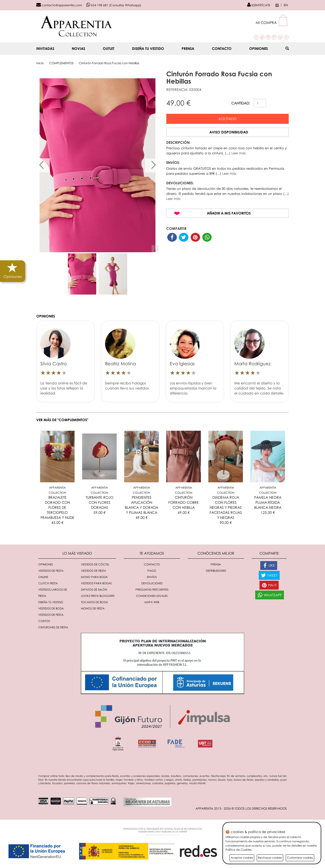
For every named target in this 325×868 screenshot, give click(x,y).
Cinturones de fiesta (53, 627)
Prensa (188, 48)
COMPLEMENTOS (61, 63)
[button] (272, 23)
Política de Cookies (238, 849)
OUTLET (109, 48)
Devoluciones (152, 583)
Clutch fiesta (48, 583)
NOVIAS (78, 48)
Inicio (40, 63)
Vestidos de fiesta (93, 571)
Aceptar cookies (242, 858)
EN (286, 5)
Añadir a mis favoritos (229, 213)
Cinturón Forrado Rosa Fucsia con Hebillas (109, 63)
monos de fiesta (93, 608)
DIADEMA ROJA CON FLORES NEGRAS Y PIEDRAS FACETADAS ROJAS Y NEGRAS (226, 507)
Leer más (239, 153)
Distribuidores (216, 571)
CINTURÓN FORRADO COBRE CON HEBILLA (184, 502)
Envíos (152, 577)
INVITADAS (45, 48)
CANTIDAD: (241, 103)
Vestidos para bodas (96, 583)
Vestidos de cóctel (95, 564)
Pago (152, 571)
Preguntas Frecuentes (152, 589)
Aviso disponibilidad (229, 132)
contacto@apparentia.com (59, 5)
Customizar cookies (300, 858)
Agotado (227, 119)
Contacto (222, 48)
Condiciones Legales (152, 596)
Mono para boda (94, 577)
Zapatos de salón (94, 589)
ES (277, 5)
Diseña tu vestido (148, 48)
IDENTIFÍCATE (259, 5)
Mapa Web (152, 602)
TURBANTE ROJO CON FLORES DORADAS (100, 502)
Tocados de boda (94, 602)
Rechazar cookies (270, 858)
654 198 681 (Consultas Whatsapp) (114, 5)
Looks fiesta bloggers (98, 596)
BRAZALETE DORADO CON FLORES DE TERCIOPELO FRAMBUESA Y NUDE (57, 507)
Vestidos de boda (51, 608)
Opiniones (258, 48)
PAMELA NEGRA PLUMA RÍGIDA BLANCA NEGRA (268, 502)
